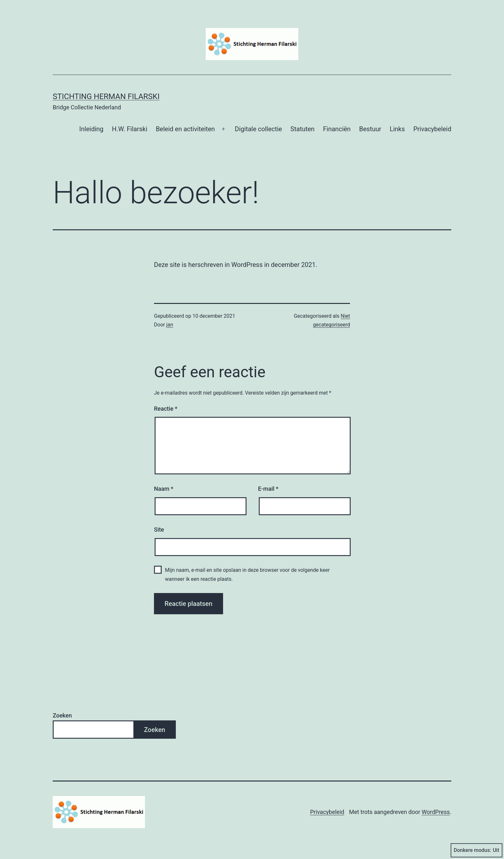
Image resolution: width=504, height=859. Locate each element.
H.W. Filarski (130, 129)
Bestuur (370, 129)
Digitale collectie (259, 129)
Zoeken (62, 715)
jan (170, 325)
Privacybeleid (432, 129)
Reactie (166, 409)
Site (159, 530)
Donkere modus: (477, 850)
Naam (164, 489)
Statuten (303, 129)
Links (397, 129)
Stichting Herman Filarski (106, 96)
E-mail (268, 489)
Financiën (337, 129)
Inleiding (91, 129)
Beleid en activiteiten (185, 129)
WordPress (436, 812)
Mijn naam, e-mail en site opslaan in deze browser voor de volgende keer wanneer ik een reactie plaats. (247, 574)
